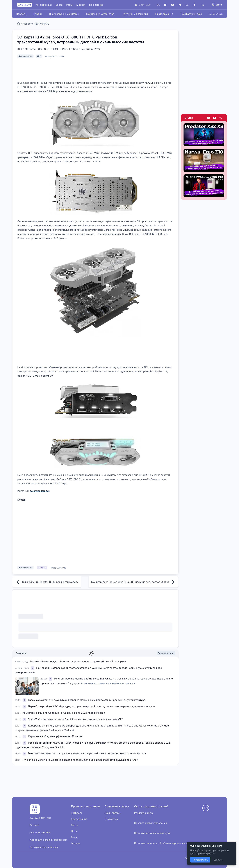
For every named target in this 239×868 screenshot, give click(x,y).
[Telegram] (180, 5)
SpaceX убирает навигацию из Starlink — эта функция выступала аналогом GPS (76, 719)
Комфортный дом (191, 14)
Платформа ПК (164, 14)
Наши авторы (113, 813)
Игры (69, 5)
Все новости (166, 653)
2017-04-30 (42, 24)
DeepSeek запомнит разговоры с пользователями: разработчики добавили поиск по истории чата (87, 753)
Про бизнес (96, 5)
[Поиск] (203, 5)
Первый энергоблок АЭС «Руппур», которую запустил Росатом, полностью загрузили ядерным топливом (92, 706)
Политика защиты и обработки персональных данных (166, 843)
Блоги (59, 5)
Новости (21, 14)
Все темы (216, 14)
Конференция (44, 5)
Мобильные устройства (100, 14)
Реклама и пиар (144, 813)
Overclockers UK (40, 491)
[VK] (158, 5)
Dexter (21, 500)
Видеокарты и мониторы (64, 14)
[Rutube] (194, 5)
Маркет (81, 5)
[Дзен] (165, 5)
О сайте (34, 825)
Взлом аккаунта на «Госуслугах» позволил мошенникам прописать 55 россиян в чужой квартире (87, 700)
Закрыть (218, 860)
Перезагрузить (200, 860)
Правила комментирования (150, 823)
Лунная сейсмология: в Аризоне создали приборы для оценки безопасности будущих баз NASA (80, 760)
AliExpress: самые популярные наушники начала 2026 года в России (64, 713)
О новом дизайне (40, 832)
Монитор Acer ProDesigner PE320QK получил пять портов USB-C (134, 582)
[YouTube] (173, 5)
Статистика (111, 819)
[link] (33, 668)
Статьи (38, 14)
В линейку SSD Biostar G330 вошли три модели (47, 582)
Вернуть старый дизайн (44, 847)
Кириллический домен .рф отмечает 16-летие (55, 736)
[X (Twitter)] (187, 5)
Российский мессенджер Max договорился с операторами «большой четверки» (78, 661)
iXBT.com (76, 813)
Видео (189, 118)
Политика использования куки (152, 833)
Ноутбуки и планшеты (135, 14)
